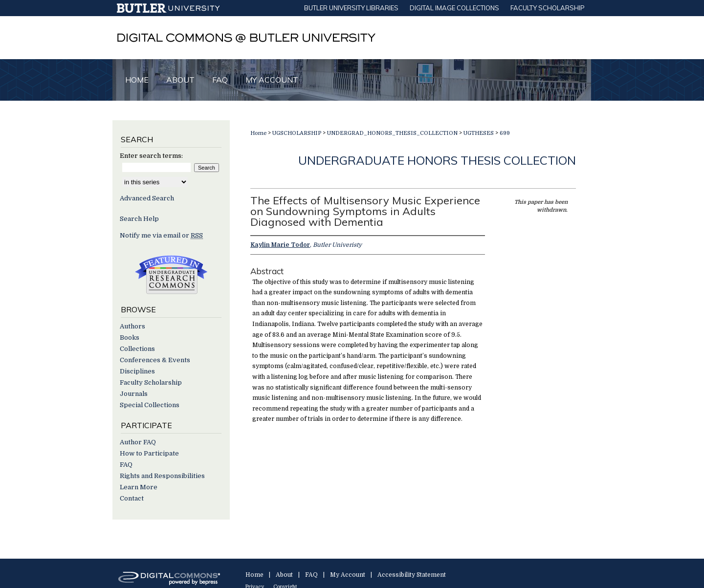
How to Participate (149, 453)
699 (505, 133)
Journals (134, 394)
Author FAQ (138, 442)
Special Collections (150, 405)
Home (258, 133)
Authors (132, 326)
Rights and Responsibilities (162, 476)
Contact (132, 498)
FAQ (126, 465)
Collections (137, 349)
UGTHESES (479, 133)
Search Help (139, 219)
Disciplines (137, 371)
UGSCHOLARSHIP (297, 133)
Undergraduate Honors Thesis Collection (437, 160)
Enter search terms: (151, 156)
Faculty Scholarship (151, 382)
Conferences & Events (155, 360)
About (284, 575)
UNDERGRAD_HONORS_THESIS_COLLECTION (392, 133)
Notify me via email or (161, 235)
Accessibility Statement (412, 575)
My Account (348, 575)
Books (130, 338)
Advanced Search (147, 198)
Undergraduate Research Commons (171, 275)
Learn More (139, 487)
